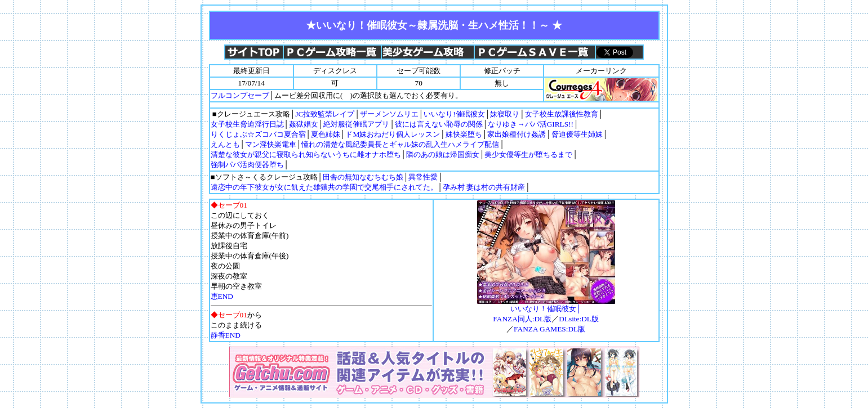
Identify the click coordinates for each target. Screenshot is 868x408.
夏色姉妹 (326, 134)
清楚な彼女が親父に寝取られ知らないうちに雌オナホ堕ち (306, 154)
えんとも (225, 144)
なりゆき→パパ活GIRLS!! (531, 124)
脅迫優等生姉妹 (577, 134)
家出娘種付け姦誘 (517, 134)
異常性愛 (423, 177)
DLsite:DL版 (579, 319)
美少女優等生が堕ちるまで (528, 154)
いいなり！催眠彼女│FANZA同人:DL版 (546, 310)
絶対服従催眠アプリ (356, 124)
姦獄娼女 (304, 124)
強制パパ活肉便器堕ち (247, 165)
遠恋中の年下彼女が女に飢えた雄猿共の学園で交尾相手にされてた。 (324, 187)
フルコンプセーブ (240, 95)
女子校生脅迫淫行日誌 (247, 124)
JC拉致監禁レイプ (325, 114)
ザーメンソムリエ (389, 114)
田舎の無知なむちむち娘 (363, 177)
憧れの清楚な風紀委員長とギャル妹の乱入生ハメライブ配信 (400, 144)
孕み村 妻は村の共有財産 (484, 187)
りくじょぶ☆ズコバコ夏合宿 (258, 134)
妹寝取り (505, 114)
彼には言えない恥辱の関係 (439, 124)
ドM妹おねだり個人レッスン (393, 134)
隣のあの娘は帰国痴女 (443, 154)
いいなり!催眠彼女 (454, 114)
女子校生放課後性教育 (562, 114)
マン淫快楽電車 (271, 144)
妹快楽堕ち (464, 134)
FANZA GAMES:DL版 (549, 329)
